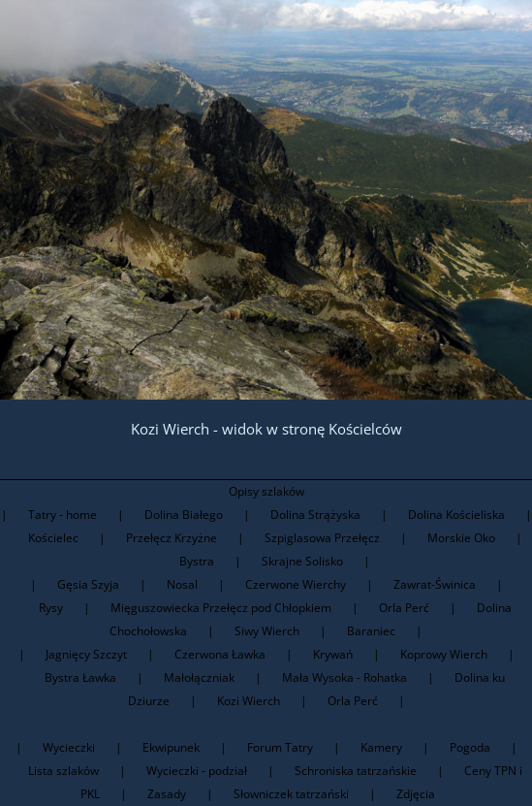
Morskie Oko (461, 538)
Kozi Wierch (249, 701)
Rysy (51, 608)
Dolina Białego (184, 515)
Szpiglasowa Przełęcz (322, 538)
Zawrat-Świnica (435, 584)
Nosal (182, 584)
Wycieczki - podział (197, 771)
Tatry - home (63, 515)
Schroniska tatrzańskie (356, 771)
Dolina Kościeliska (456, 515)
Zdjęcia (416, 794)
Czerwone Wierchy (296, 584)
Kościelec (53, 538)
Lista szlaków (63, 771)
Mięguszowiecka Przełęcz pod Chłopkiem (221, 608)
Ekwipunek (171, 747)
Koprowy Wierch (444, 654)
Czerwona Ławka (220, 654)
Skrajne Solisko (302, 561)
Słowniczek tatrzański (291, 794)
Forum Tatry (280, 747)
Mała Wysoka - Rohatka (344, 677)
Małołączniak (199, 677)
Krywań (333, 654)
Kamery (381, 747)
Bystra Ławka (80, 677)
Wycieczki (69, 747)
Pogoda (470, 747)
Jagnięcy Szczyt (86, 654)
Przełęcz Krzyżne (172, 538)
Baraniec (371, 631)
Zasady (167, 794)
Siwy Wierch (267, 631)
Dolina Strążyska (315, 515)
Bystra (197, 561)
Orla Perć (404, 608)
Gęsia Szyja (88, 584)
